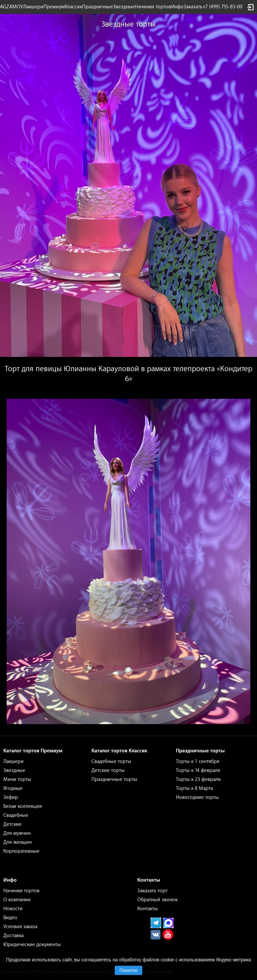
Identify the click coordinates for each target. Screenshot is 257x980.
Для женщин (17, 842)
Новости (13, 909)
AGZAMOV (12, 7)
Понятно (128, 970)
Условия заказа (20, 927)
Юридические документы (32, 945)
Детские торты (108, 770)
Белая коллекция (23, 806)
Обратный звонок (157, 900)
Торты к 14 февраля (198, 770)
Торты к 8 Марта (194, 788)
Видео (10, 918)
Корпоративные (21, 851)
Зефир (11, 797)
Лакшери (33, 7)
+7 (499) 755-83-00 (222, 7)
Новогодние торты (197, 797)
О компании (17, 900)
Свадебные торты (111, 762)
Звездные (124, 7)
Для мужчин (17, 833)
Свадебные (16, 815)
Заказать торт (152, 891)
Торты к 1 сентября (198, 762)
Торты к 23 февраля (198, 779)
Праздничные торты (114, 779)
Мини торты (17, 779)
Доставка (13, 936)
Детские (12, 824)
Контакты (148, 909)
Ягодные (13, 788)
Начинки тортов (153, 7)
